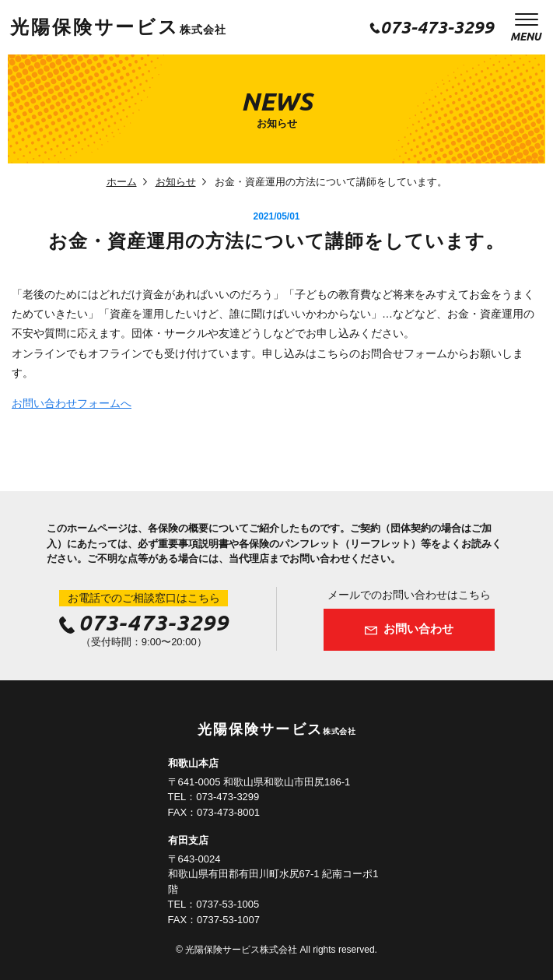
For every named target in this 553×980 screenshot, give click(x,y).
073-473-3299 (437, 27)
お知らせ (176, 182)
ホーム (122, 182)
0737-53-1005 (227, 904)
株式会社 (118, 30)
